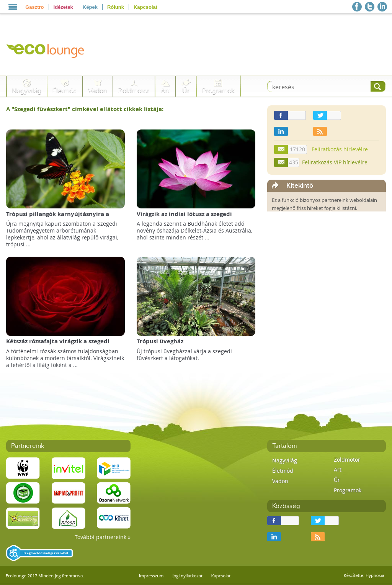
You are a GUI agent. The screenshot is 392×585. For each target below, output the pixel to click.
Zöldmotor (134, 91)
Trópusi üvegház (160, 341)
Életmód (65, 91)
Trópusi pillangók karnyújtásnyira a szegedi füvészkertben (58, 218)
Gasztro (34, 7)
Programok (218, 91)
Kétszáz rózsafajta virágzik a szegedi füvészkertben (58, 345)
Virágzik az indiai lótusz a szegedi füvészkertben (184, 218)
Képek (90, 7)
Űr (186, 91)
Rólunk (116, 7)
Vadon (98, 91)
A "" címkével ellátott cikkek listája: (85, 109)
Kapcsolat (145, 7)
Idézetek (63, 7)
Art (165, 91)
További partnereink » (103, 537)
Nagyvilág (27, 91)
